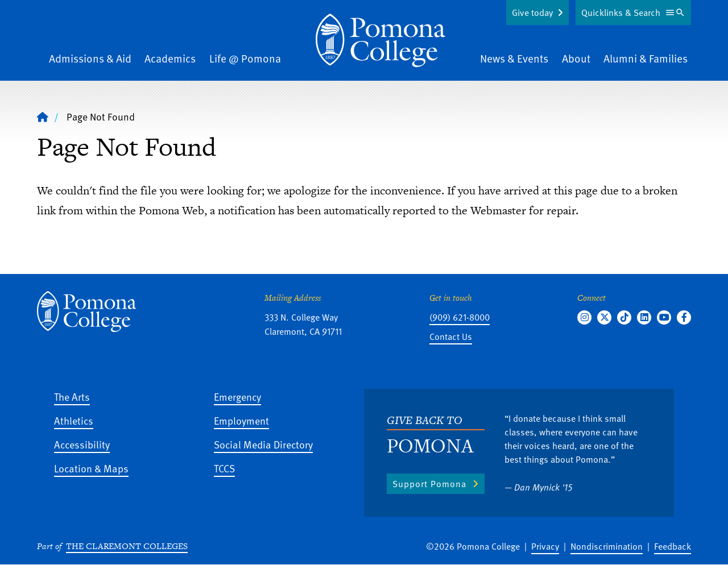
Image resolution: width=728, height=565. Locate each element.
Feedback (673, 546)
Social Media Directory (263, 444)
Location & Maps (91, 468)
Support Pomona (429, 484)
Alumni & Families (646, 58)
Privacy (545, 546)
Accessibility (82, 444)
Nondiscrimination (607, 546)
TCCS (224, 468)
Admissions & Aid (90, 58)
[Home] (380, 40)
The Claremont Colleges (127, 546)
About (576, 58)
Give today (532, 13)
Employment (241, 420)
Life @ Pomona (245, 58)
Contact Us (451, 336)
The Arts (72, 396)
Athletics (74, 420)
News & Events (514, 58)
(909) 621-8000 (460, 317)
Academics (170, 58)
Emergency (237, 396)
